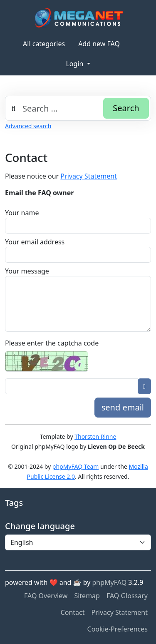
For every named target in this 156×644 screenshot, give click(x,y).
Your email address (35, 242)
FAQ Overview (46, 596)
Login (75, 64)
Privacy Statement (89, 176)
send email (123, 407)
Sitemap (87, 596)
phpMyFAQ (110, 582)
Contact (73, 612)
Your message (27, 271)
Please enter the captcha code (52, 343)
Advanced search (28, 126)
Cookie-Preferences (118, 629)
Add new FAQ (99, 44)
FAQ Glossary (127, 596)
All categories (44, 44)
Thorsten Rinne (95, 436)
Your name (22, 213)
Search (126, 108)
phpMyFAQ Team (76, 466)
